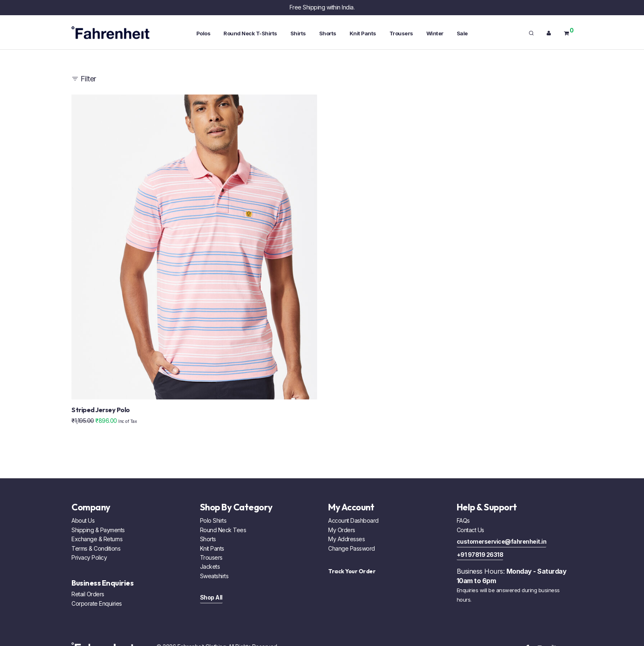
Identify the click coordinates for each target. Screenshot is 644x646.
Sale (462, 33)
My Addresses (346, 539)
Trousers (401, 33)
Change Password (352, 548)
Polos (204, 33)
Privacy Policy (89, 557)
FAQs (463, 520)
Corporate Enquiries (97, 603)
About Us (83, 520)
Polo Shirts (213, 520)
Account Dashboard (353, 520)
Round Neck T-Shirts (250, 33)
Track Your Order (352, 571)
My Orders (342, 530)
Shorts (328, 33)
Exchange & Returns (97, 539)
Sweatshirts (214, 576)
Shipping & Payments (98, 530)
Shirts (298, 33)
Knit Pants (363, 33)
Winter (435, 33)
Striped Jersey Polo (101, 410)
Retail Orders (88, 594)
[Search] (531, 33)
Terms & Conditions (96, 548)
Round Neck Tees (223, 530)
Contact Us (470, 530)
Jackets (210, 566)
